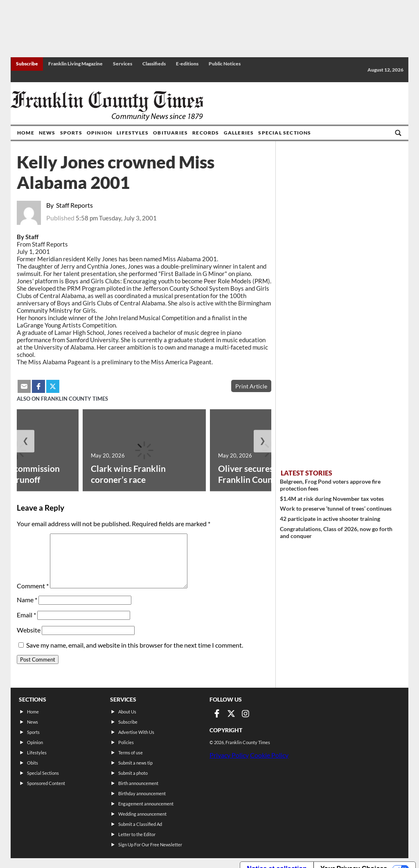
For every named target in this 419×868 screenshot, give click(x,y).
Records (206, 133)
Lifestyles (133, 133)
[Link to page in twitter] (231, 713)
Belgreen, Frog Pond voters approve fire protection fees (330, 485)
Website (29, 630)
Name (27, 600)
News (47, 133)
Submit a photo (133, 773)
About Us (127, 712)
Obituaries (170, 133)
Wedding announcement (142, 814)
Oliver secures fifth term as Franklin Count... (270, 474)
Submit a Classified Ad (140, 824)
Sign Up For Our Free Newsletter (150, 844)
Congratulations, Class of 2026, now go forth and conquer (336, 532)
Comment (33, 586)
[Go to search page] (398, 133)
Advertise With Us (136, 732)
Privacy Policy (229, 755)
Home (26, 133)
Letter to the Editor (137, 834)
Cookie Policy (269, 755)
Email (26, 615)
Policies (126, 742)
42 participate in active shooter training (330, 519)
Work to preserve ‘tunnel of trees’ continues (336, 508)
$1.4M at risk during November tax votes (332, 499)
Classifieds (154, 64)
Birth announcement (138, 783)
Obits (33, 763)
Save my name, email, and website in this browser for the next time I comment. (135, 645)
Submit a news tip (135, 763)
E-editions (187, 64)
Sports (71, 133)
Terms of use (131, 752)
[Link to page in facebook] (217, 713)
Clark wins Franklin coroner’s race (128, 474)
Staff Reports (74, 205)
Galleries (239, 133)
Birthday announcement (142, 793)
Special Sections (285, 133)
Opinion (99, 133)
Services (123, 64)
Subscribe (27, 64)
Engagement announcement (146, 804)
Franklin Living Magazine (75, 64)
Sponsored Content (46, 783)
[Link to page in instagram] (246, 713)
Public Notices (225, 64)
